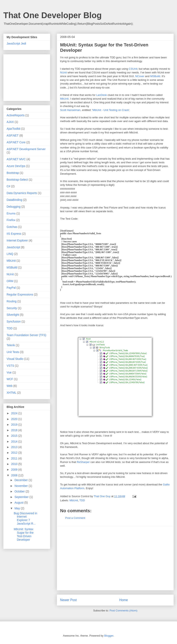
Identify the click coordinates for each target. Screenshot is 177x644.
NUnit (63, 72)
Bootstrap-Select (17, 180)
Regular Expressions (20, 294)
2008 (15, 475)
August (19, 503)
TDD (82, 500)
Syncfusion (14, 321)
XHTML (11, 393)
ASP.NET (13, 135)
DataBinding (14, 200)
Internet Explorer (17, 240)
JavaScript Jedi (16, 44)
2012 (15, 453)
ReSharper (83, 462)
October (20, 491)
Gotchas (12, 227)
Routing (12, 301)
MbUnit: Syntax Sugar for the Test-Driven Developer (24, 534)
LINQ (10, 254)
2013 (15, 447)
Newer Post (68, 600)
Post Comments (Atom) (123, 610)
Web (10, 386)
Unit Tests (13, 352)
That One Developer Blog (52, 15)
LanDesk (102, 95)
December (21, 480)
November (21, 486)
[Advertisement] (115, 558)
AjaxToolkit (13, 129)
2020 (15, 419)
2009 (15, 470)
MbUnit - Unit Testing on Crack (111, 110)
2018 (15, 430)
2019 (15, 425)
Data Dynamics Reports (22, 193)
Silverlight (13, 315)
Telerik (11, 345)
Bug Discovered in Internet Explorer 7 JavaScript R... (26, 518)
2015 (15, 436)
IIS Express (14, 234)
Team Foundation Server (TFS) (26, 335)
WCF (10, 379)
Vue (9, 372)
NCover (140, 76)
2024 (15, 413)
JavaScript (13, 247)
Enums (11, 213)
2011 (15, 458)
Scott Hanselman (70, 110)
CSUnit (133, 69)
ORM (10, 281)
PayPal (11, 288)
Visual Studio (15, 359)
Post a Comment (75, 518)
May (17, 508)
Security (12, 308)
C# (8, 186)
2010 (15, 464)
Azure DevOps (16, 166)
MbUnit (64, 99)
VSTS (10, 366)
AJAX (10, 122)
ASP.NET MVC (16, 159)
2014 (15, 441)
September (22, 497)
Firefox (11, 220)
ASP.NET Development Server (26, 149)
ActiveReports (16, 115)
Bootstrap (13, 173)
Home (124, 600)
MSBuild (155, 76)
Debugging (14, 207)
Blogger (109, 636)
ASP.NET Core (16, 142)
